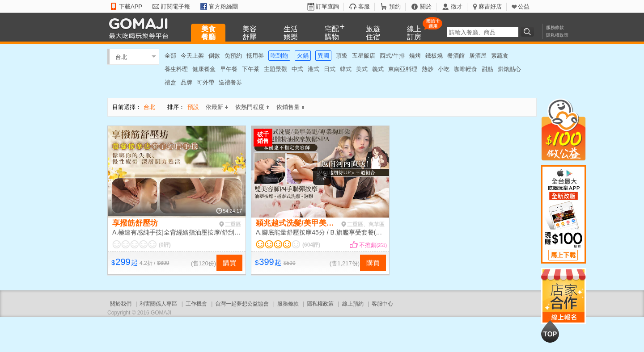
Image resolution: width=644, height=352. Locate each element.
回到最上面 (550, 331)
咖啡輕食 (466, 69)
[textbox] (483, 32)
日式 (330, 69)
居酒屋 (478, 56)
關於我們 (121, 304)
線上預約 (353, 304)
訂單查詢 (327, 6)
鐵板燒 (434, 56)
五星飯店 (364, 56)
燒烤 (415, 56)
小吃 (444, 69)
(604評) (311, 245)
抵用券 (255, 56)
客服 (364, 6)
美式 (362, 69)
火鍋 (303, 56)
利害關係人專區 (158, 304)
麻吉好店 (490, 6)
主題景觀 (275, 69)
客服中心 (382, 304)
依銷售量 (290, 107)
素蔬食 (500, 56)
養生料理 (176, 69)
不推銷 (373, 245)
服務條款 (555, 27)
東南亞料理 (403, 69)
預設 (193, 107)
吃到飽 (279, 56)
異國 (323, 56)
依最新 (217, 107)
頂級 (342, 56)
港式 (314, 69)
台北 (121, 57)
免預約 (233, 56)
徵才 (457, 6)
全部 (170, 56)
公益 (524, 6)
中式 (297, 69)
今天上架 (192, 56)
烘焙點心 (509, 69)
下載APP (131, 6)
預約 (395, 6)
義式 (378, 69)
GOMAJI (141, 28)
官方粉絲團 (223, 6)
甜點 (487, 69)
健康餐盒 (204, 69)
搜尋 (529, 32)
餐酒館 (456, 56)
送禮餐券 (230, 82)
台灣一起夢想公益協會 (242, 304)
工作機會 (196, 304)
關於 (426, 6)
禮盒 (170, 82)
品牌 (186, 82)
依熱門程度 (252, 107)
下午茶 (251, 69)
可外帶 (205, 82)
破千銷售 (263, 138)
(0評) (165, 245)
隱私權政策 (557, 35)
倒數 (214, 56)
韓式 (346, 69)
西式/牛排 (392, 56)
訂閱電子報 (176, 6)
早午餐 (229, 69)
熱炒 (428, 69)
